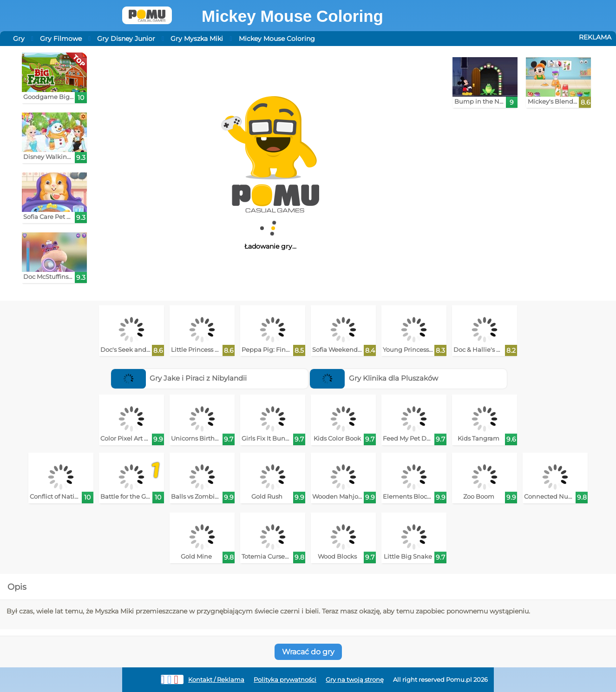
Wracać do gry (308, 652)
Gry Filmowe (61, 39)
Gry (19, 39)
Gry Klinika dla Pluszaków (374, 378)
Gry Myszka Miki (197, 39)
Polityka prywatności (285, 680)
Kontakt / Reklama (216, 680)
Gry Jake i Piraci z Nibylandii (179, 378)
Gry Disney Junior (126, 39)
